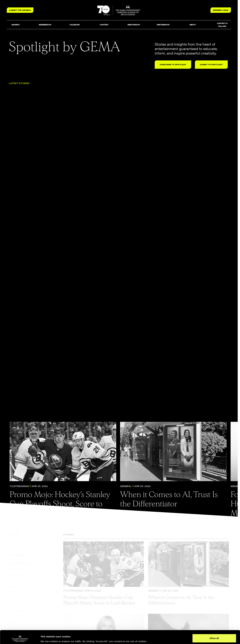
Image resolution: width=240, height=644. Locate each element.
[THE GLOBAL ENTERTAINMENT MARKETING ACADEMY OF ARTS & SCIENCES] (119, 10)
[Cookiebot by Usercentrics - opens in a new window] (20, 638)
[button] (15, 25)
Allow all (214, 626)
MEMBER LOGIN (221, 10)
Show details (48, 637)
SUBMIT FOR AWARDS (20, 10)
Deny (214, 636)
